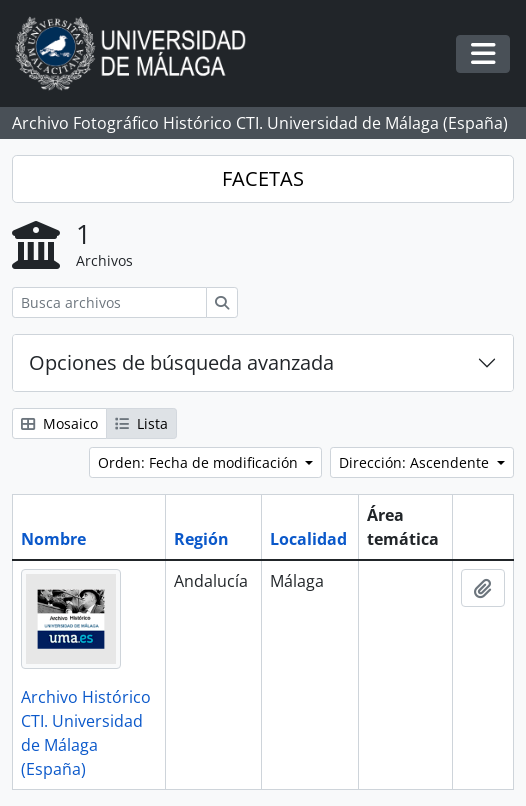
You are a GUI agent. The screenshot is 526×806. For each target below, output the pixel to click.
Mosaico (59, 423)
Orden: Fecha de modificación (200, 462)
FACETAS (263, 178)
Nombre (53, 539)
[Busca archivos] (109, 302)
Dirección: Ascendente (416, 462)
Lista (141, 423)
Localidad (308, 539)
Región (201, 539)
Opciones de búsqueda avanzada (181, 362)
